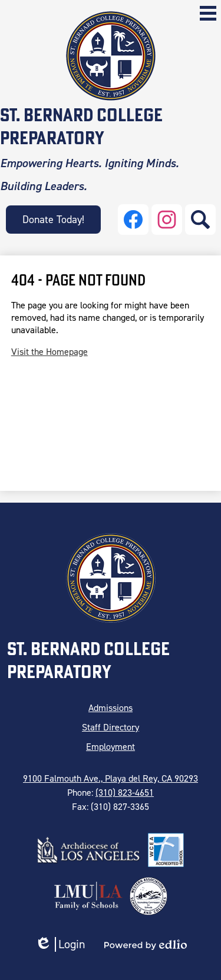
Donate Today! (53, 220)
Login (60, 944)
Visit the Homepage (50, 352)
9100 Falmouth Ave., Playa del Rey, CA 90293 (111, 778)
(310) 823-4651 (125, 793)
